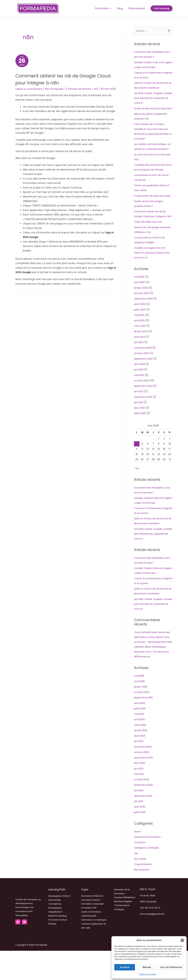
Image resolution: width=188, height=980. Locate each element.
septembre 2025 (144, 323)
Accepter (125, 967)
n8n (101, 90)
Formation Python (91, 929)
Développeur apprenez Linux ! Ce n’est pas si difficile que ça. (152, 681)
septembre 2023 (144, 383)
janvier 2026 (141, 312)
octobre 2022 (142, 405)
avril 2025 (140, 345)
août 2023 (140, 388)
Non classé (141, 888)
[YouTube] (24, 951)
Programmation (144, 893)
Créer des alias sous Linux (150, 246)
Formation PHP (89, 937)
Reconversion (142, 899)
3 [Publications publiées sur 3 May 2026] (170, 463)
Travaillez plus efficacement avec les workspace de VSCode (152, 179)
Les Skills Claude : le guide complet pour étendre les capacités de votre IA (150, 98)
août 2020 (140, 432)
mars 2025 (140, 350)
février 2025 (141, 356)
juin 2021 (139, 427)
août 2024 (140, 361)
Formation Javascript (92, 933)
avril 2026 (140, 307)
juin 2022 (139, 416)
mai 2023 (140, 399)
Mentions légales (123, 931)
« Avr (137, 493)
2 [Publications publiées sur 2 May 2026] (164, 463)
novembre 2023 (144, 372)
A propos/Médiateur (125, 927)
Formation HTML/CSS (92, 925)
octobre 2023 (142, 378)
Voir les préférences (171, 967)
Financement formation (149, 866)
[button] (182, 940)
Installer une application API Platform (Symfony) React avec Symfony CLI (151, 277)
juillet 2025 (140, 334)
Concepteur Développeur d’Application (55, 937)
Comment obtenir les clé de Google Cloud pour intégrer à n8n (64, 80)
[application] (112, 8)
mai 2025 (140, 339)
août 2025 (140, 328)
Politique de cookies (148, 974)
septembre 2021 (144, 421)
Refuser (147, 967)
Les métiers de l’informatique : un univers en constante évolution (153, 154)
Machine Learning (57, 945)
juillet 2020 (141, 438)
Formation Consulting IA (94, 949)
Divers (138, 861)
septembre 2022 (144, 410)
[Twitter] (18, 951)
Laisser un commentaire (30, 90)
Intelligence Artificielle (148, 877)
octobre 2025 (142, 318)
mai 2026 (140, 301)
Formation (140, 872)
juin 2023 (139, 394)
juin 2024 (140, 367)
